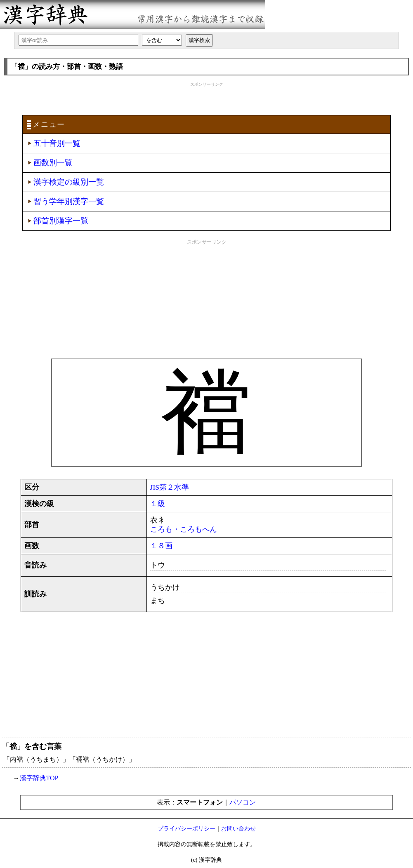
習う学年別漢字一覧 (69, 201)
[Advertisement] (207, 98)
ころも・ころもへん (184, 529)
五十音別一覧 (57, 143)
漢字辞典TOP (39, 778)
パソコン (243, 802)
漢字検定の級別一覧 (69, 182)
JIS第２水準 (170, 487)
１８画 (161, 546)
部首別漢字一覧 (61, 221)
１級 (158, 504)
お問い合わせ (238, 829)
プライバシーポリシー (186, 829)
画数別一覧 (53, 163)
